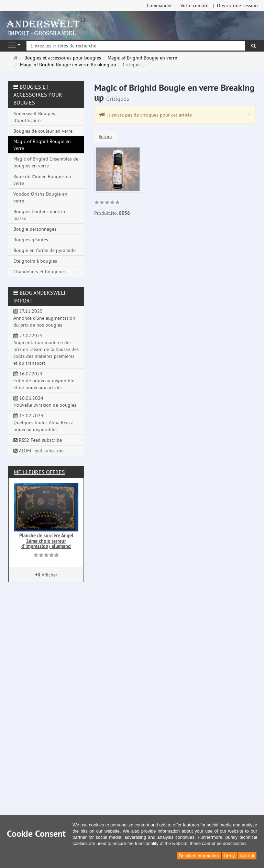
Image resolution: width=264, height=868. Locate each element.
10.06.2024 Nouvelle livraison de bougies (45, 402)
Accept (247, 856)
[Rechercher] (254, 46)
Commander (159, 6)
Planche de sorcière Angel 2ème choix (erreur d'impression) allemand (46, 541)
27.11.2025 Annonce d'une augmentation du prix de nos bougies (44, 318)
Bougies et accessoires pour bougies (38, 95)
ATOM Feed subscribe (38, 451)
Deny (229, 856)
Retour (106, 136)
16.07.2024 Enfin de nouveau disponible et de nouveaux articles (44, 381)
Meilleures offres (39, 472)
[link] (107, 203)
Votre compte (194, 6)
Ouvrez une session (237, 6)
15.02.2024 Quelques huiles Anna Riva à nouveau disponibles (43, 422)
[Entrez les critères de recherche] (136, 46)
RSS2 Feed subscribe (38, 440)
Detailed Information (199, 856)
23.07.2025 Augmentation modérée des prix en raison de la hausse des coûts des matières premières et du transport (46, 349)
